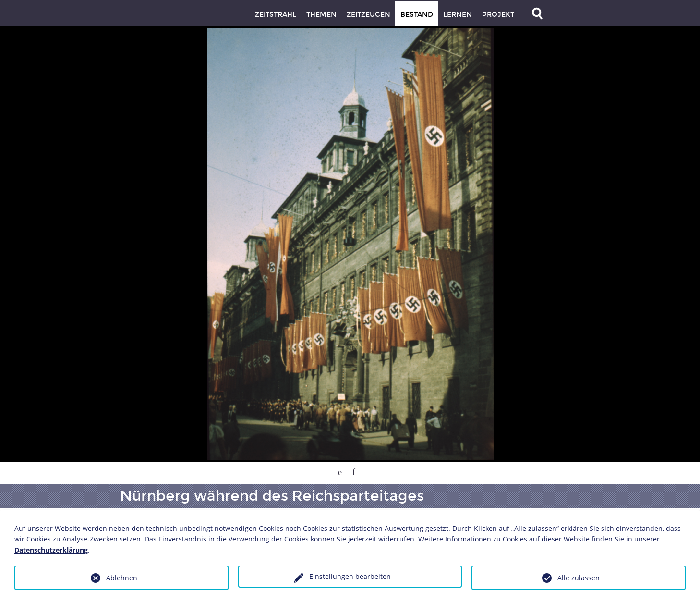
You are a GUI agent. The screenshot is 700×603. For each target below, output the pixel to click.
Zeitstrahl (276, 15)
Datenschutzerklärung (51, 550)
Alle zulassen (579, 578)
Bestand (417, 15)
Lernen (458, 15)
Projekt (498, 15)
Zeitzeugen (368, 15)
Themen (321, 15)
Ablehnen (122, 578)
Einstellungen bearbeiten (350, 576)
